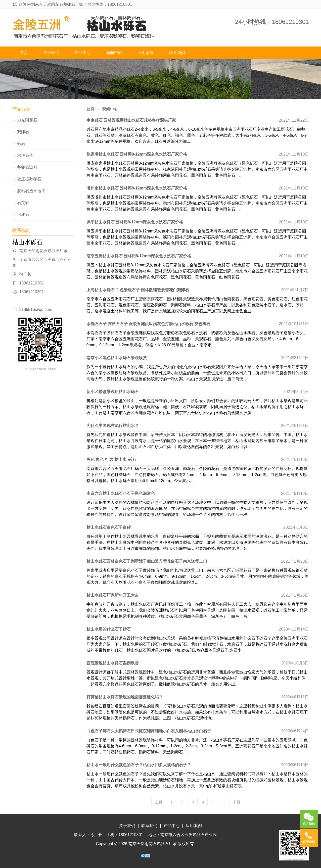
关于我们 (51, 53)
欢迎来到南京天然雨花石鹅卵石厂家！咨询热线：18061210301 (75, 4)
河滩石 (23, 214)
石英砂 (23, 203)
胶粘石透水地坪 (31, 191)
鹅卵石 (23, 132)
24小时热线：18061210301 (272, 22)
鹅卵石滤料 (27, 167)
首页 (24, 53)
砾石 (21, 144)
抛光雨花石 (27, 120)
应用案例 (146, 53)
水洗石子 (25, 155)
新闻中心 (114, 53)
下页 (237, 802)
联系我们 (177, 53)
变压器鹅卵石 (29, 179)
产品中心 (83, 53)
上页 (159, 802)
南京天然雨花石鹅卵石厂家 (153, 844)
